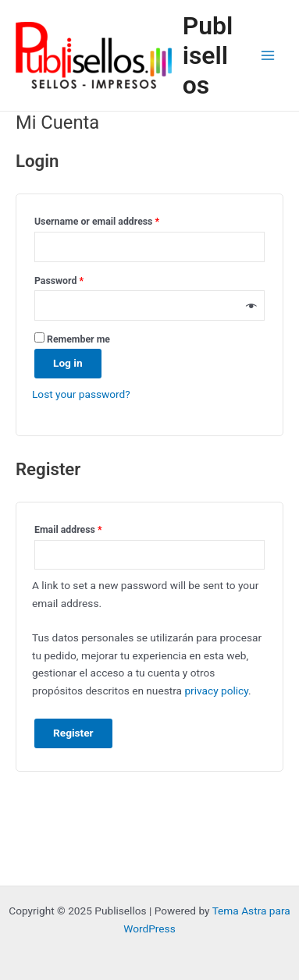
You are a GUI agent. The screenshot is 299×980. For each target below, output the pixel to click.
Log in (68, 363)
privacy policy (216, 691)
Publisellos (208, 56)
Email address (87, 528)
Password (78, 279)
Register (73, 733)
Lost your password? (81, 394)
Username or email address (116, 220)
